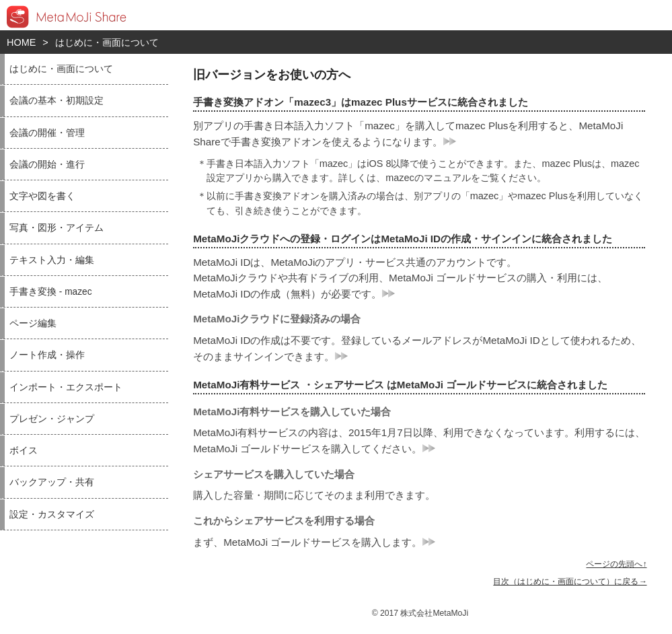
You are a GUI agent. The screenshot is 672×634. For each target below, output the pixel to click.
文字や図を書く (42, 196)
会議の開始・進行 (47, 165)
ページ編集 (33, 323)
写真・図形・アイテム (57, 228)
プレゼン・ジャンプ (52, 419)
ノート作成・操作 (47, 355)
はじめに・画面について (107, 42)
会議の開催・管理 (47, 133)
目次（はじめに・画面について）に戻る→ (570, 582)
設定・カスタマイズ (52, 515)
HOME (21, 42)
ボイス (24, 451)
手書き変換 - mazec (51, 292)
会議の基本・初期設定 (57, 101)
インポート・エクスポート (66, 387)
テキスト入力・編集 (52, 260)
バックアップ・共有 (52, 482)
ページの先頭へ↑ (616, 564)
